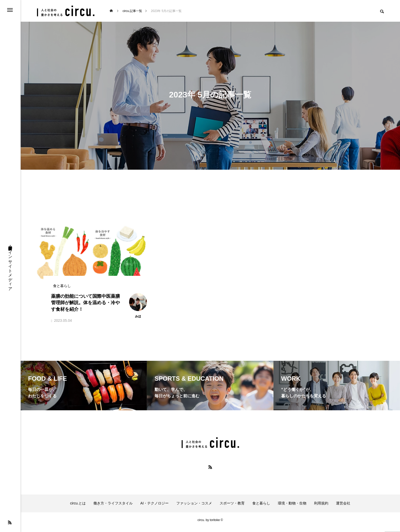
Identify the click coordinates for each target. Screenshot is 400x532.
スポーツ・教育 (232, 508)
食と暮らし (261, 508)
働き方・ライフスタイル (113, 508)
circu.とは (78, 508)
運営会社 (343, 508)
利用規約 (321, 508)
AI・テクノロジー (154, 508)
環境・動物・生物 (292, 508)
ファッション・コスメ (194, 508)
